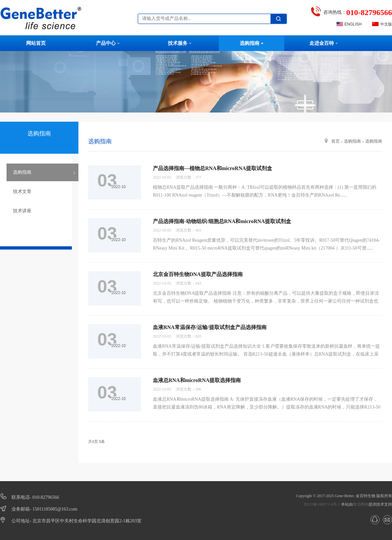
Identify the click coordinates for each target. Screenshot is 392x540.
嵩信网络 (361, 504)
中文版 (386, 24)
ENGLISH (353, 24)
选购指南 (252, 43)
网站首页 (36, 43)
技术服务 (180, 43)
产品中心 (108, 43)
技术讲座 (22, 211)
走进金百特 (324, 43)
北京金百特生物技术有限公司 (47, 18)
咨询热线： (358, 12)
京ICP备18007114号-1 (322, 504)
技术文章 (22, 192)
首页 (335, 141)
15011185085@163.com (55, 509)
